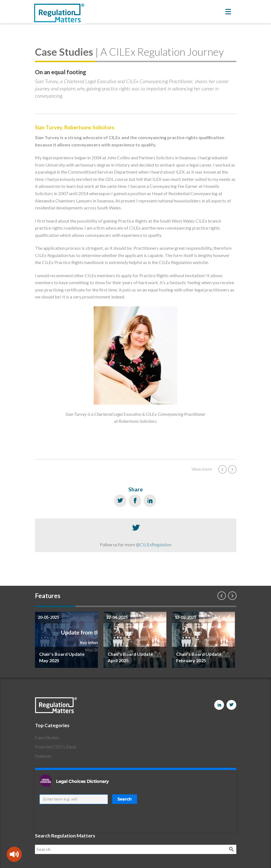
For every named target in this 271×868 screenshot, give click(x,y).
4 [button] (176, 606)
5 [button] (216, 606)
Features (43, 756)
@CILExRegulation (154, 544)
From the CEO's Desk (56, 747)
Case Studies (47, 737)
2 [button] (95, 606)
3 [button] (136, 606)
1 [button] (55, 606)
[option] (66, 640)
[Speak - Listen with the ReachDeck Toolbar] (14, 854)
